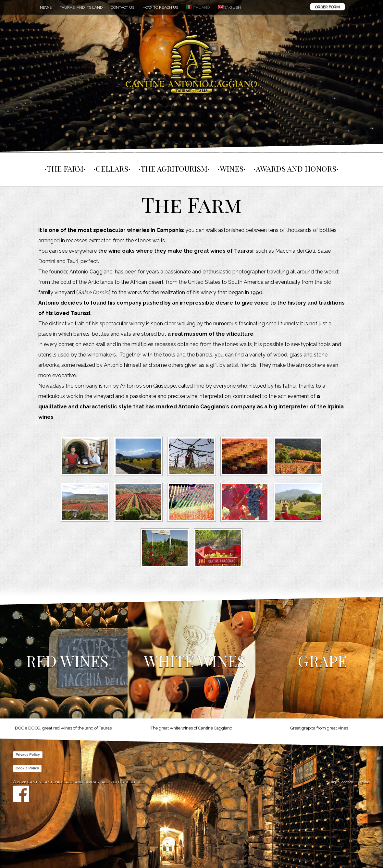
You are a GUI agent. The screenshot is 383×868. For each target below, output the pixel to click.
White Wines (195, 661)
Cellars (112, 169)
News (46, 7)
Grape (322, 661)
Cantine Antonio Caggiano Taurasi (191, 65)
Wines (232, 169)
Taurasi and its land (81, 7)
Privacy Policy (28, 754)
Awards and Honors (296, 169)
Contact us (123, 7)
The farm (65, 169)
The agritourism (174, 169)
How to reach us (160, 7)
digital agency (342, 782)
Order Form (327, 7)
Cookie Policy (27, 768)
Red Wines (67, 661)
